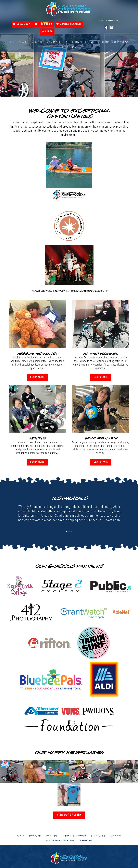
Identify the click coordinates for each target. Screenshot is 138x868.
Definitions (69, 48)
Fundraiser (45, 24)
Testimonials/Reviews (115, 43)
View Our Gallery (69, 816)
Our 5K (49, 33)
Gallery (94, 43)
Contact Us (79, 43)
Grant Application (71, 24)
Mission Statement (58, 43)
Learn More (37, 378)
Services (24, 43)
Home (13, 43)
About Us (38, 43)
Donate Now (22, 24)
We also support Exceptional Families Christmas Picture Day (69, 291)
